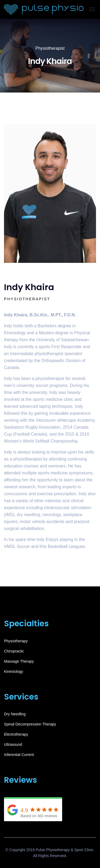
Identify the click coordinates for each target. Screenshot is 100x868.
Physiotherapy (16, 641)
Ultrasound (13, 744)
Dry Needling (15, 714)
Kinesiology (14, 671)
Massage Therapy (19, 661)
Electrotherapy (16, 734)
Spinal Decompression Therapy (30, 724)
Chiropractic (14, 651)
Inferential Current (19, 755)
